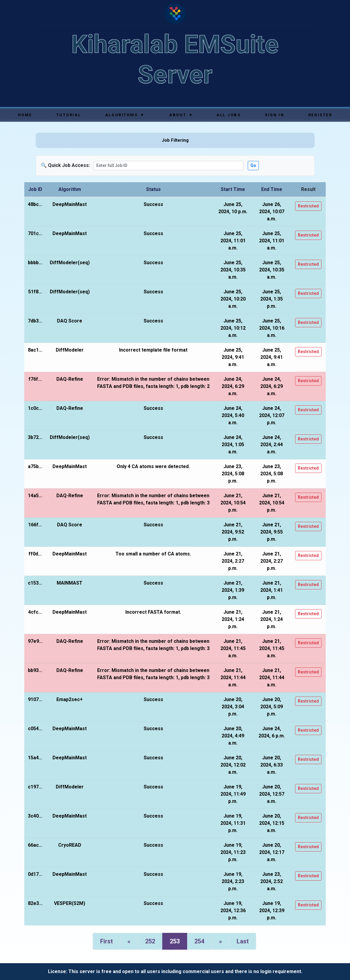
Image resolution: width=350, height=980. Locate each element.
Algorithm (70, 189)
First (106, 941)
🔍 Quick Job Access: (65, 165)
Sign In (274, 115)
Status (153, 189)
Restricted (308, 206)
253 (175, 941)
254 (199, 941)
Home (25, 115)
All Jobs (229, 115)
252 (150, 941)
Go (253, 165)
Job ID (35, 189)
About (181, 115)
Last (243, 941)
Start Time (233, 189)
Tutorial (69, 115)
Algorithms (125, 115)
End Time (272, 189)
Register (320, 115)
